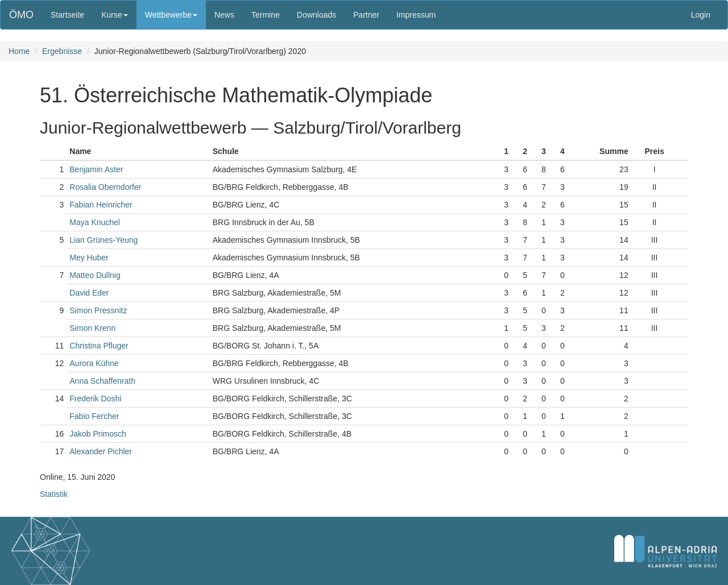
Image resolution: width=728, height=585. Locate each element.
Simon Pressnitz (98, 310)
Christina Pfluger (99, 346)
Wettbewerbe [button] (171, 15)
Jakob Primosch (98, 434)
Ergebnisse (62, 51)
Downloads (317, 15)
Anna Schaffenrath (102, 381)
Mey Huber (89, 258)
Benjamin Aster (96, 169)
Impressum (416, 15)
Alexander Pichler (101, 451)
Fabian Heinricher (101, 205)
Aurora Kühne (94, 363)
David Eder (89, 293)
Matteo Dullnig (95, 275)
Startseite (67, 15)
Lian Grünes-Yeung (104, 240)
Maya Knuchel (95, 222)
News (224, 15)
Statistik (54, 494)
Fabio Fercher (94, 416)
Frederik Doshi (95, 399)
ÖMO (21, 15)
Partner (366, 15)
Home (19, 51)
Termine (266, 15)
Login (701, 15)
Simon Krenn (92, 328)
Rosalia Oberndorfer (105, 187)
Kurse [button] (115, 15)
